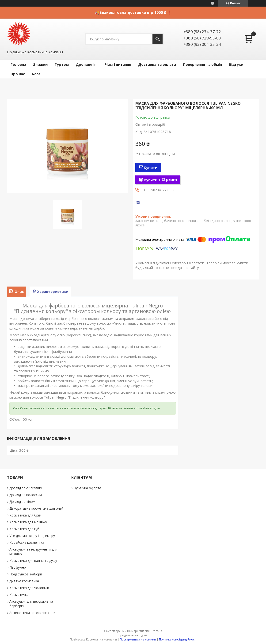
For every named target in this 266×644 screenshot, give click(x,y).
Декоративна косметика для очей (36, 508)
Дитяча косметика (24, 581)
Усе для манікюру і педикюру (32, 536)
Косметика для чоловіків (29, 588)
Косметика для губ (24, 529)
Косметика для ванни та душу (33, 561)
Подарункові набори (26, 574)
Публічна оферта (87, 488)
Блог (36, 74)
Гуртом (62, 64)
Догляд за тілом (22, 502)
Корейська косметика (27, 542)
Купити (151, 167)
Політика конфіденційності (178, 639)
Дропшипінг (87, 64)
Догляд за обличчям (26, 488)
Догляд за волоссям (26, 495)
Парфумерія (19, 567)
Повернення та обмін (202, 64)
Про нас (18, 74)
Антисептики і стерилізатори (32, 613)
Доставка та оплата (157, 64)
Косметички (19, 595)
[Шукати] (158, 39)
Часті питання (118, 64)
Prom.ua (156, 631)
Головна (18, 64)
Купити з (160, 180)
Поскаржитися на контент (138, 639)
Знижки (40, 64)
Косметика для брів (25, 515)
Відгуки (236, 64)
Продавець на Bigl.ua (133, 635)
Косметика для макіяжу (28, 522)
